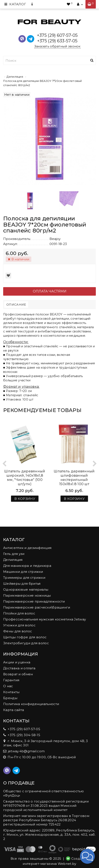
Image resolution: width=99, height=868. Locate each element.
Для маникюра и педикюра (27, 566)
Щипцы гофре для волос (25, 637)
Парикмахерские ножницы (27, 595)
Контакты (11, 692)
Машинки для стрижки (23, 572)
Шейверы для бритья (22, 584)
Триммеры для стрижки (24, 578)
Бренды (10, 698)
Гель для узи (14, 554)
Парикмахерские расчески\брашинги (37, 607)
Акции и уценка (17, 662)
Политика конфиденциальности (31, 704)
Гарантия (11, 680)
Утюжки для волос (19, 625)
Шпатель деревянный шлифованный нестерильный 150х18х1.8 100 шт (74, 478)
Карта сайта (14, 710)
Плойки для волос (19, 613)
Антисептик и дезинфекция (27, 548)
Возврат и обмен (18, 674)
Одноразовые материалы (26, 589)
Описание (16, 305)
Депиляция (15, 77)
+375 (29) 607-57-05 (57, 35)
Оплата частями (50, 291)
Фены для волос (18, 631)
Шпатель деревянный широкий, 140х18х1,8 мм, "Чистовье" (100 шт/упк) (25, 478)
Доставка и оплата (19, 668)
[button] (87, 856)
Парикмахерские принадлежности (34, 601)
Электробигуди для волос (26, 643)
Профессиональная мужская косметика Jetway (45, 619)
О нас (8, 686)
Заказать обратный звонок (57, 46)
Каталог (15, 4)
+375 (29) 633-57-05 (57, 41)
